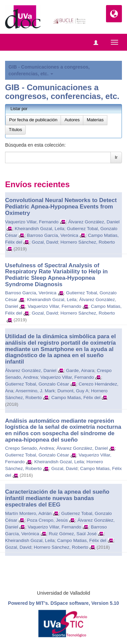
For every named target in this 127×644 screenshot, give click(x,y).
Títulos (15, 130)
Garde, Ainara (80, 370)
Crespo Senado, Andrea (29, 448)
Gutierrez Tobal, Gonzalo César (37, 384)
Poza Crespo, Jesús (48, 520)
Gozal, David (45, 242)
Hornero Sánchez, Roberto (88, 242)
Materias (95, 120)
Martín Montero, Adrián (28, 513)
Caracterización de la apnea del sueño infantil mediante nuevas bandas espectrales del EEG (57, 498)
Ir (116, 157)
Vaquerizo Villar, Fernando (32, 222)
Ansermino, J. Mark (35, 391)
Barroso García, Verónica (53, 235)
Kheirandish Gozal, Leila (40, 229)
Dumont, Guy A (73, 391)
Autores (72, 120)
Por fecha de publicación (33, 120)
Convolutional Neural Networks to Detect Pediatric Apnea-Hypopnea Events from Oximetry (61, 206)
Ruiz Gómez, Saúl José (73, 534)
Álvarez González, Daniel (94, 222)
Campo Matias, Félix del (76, 398)
